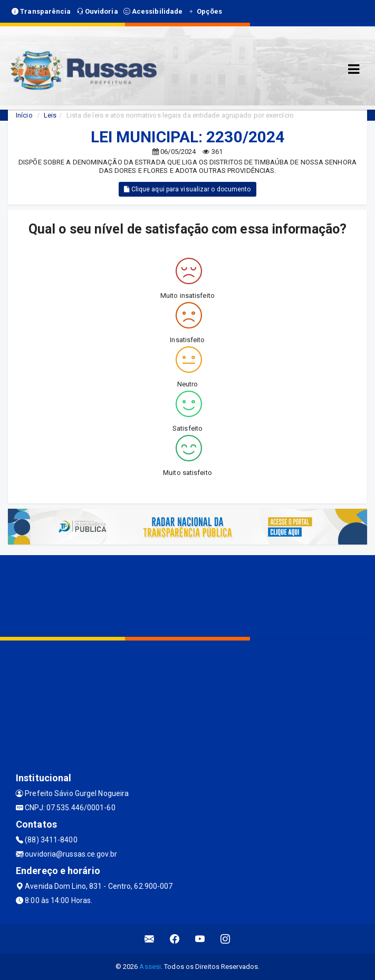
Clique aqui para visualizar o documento (187, 189)
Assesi (150, 967)
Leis (50, 115)
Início (24, 115)
